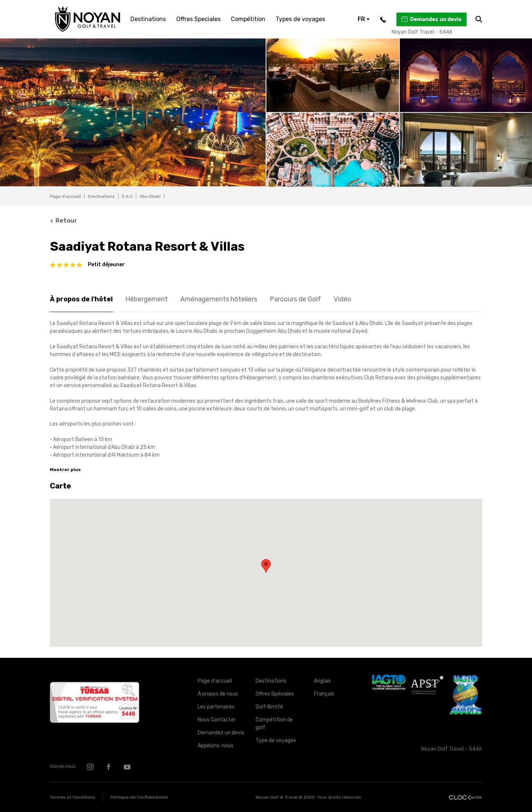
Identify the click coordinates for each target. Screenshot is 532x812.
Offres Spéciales (275, 694)
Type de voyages (276, 740)
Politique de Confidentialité (139, 797)
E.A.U (127, 196)
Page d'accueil (65, 196)
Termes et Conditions (73, 797)
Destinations (148, 19)
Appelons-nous (216, 746)
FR (364, 19)
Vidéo (342, 299)
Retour (64, 221)
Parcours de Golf (295, 299)
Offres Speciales (198, 19)
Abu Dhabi (150, 196)
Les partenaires (216, 707)
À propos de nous (218, 694)
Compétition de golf (274, 724)
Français (324, 694)
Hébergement (146, 299)
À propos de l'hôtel (81, 299)
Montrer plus (65, 470)
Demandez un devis (431, 19)
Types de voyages (300, 19)
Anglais (323, 681)
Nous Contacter (217, 720)
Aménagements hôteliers (219, 299)
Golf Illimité (269, 707)
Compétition (248, 19)
